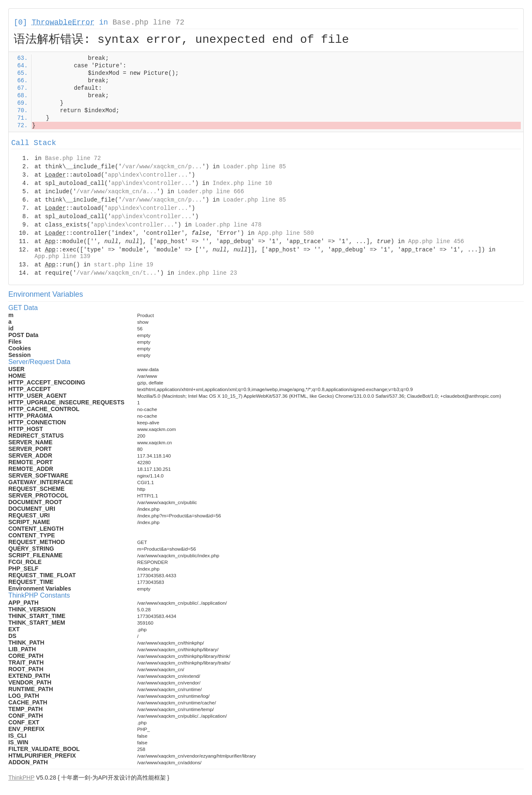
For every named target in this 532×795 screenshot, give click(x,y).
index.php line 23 (207, 273)
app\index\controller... (148, 175)
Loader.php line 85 (255, 167)
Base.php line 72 (149, 22)
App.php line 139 (62, 256)
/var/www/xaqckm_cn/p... (162, 167)
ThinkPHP (21, 778)
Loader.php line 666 (211, 192)
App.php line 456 (436, 241)
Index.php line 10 (243, 183)
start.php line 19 (124, 265)
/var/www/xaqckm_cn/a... (117, 192)
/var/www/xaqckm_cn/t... (117, 273)
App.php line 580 (286, 233)
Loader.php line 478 (228, 225)
